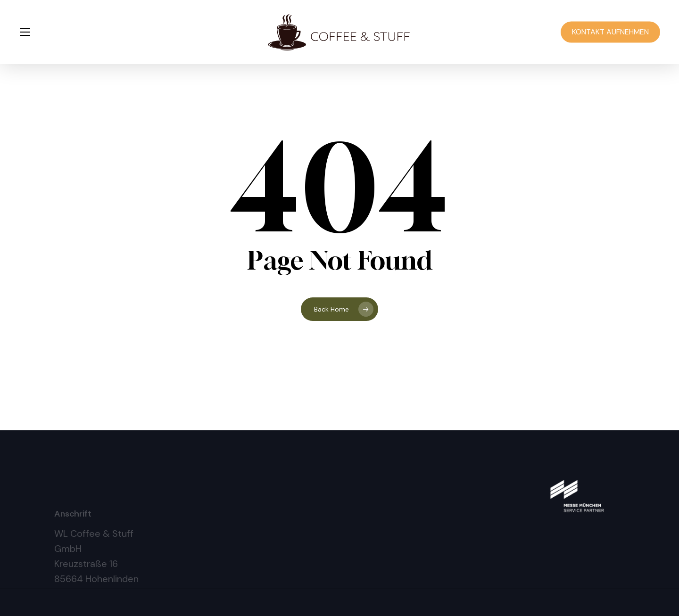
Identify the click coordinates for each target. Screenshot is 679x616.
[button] (25, 32)
